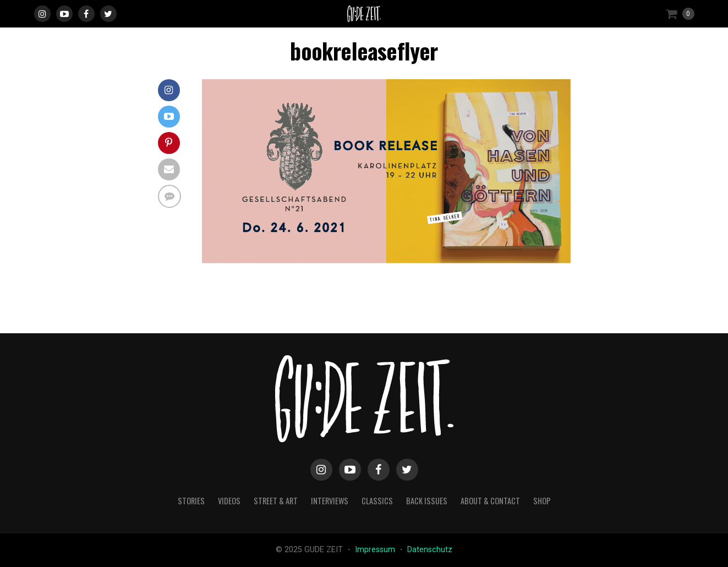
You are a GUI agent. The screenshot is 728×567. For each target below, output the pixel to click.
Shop (542, 501)
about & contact (490, 501)
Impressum (376, 550)
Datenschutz (430, 550)
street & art (276, 501)
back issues (427, 501)
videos (229, 501)
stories (191, 501)
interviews (330, 501)
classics (377, 501)
